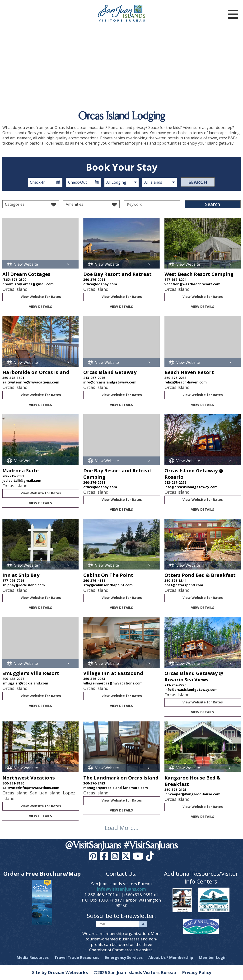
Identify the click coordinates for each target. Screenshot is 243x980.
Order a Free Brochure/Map (42, 873)
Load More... (122, 828)
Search (198, 182)
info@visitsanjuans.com (121, 889)
